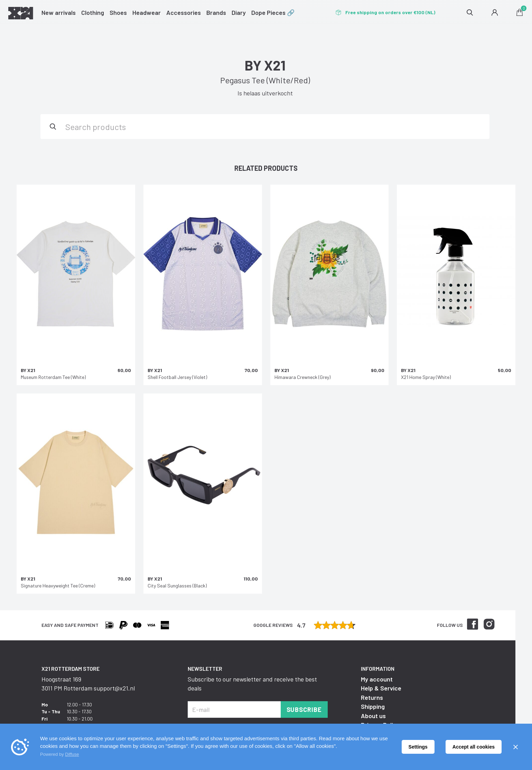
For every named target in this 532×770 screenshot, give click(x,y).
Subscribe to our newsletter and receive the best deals (252, 684)
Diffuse (72, 754)
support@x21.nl (114, 688)
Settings (418, 747)
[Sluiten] (515, 747)
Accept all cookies (474, 747)
